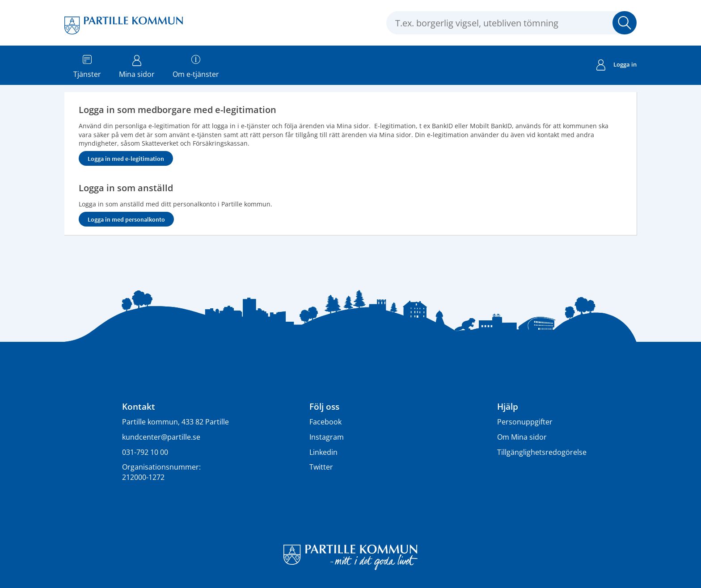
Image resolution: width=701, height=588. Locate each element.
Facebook (325, 422)
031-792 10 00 (145, 452)
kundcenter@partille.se (161, 437)
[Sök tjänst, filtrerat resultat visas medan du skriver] (511, 23)
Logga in (617, 66)
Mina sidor (137, 65)
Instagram (327, 437)
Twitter (321, 467)
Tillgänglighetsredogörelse (542, 452)
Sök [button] (625, 23)
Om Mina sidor (522, 437)
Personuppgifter (525, 422)
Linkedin (323, 452)
